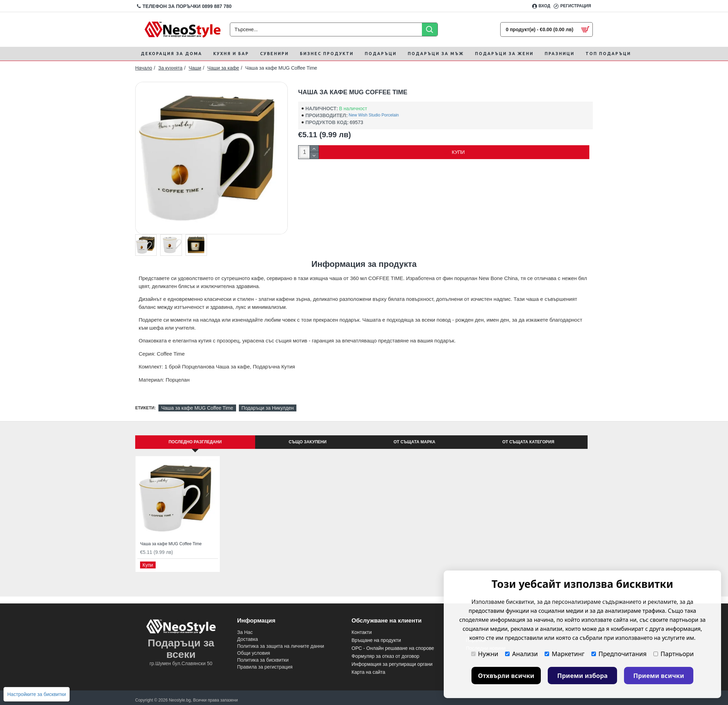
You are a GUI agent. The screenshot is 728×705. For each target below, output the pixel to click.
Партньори (674, 654)
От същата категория (528, 442)
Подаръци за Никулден (268, 408)
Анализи (521, 654)
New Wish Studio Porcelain (374, 115)
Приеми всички (659, 676)
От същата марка (414, 442)
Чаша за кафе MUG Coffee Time (197, 408)
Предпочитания (619, 654)
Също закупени (308, 442)
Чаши (195, 68)
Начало (144, 68)
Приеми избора (582, 676)
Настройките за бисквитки (37, 694)
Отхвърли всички (506, 676)
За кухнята (171, 68)
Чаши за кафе (223, 68)
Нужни (485, 654)
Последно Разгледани (195, 442)
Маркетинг (565, 654)
